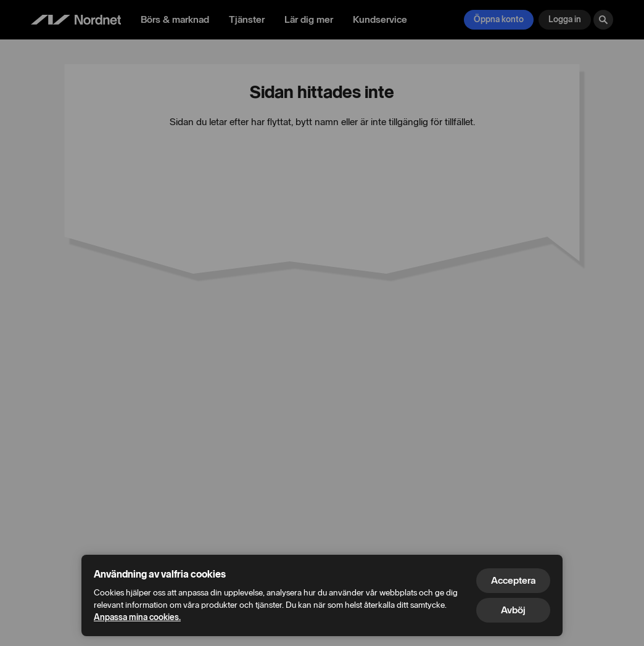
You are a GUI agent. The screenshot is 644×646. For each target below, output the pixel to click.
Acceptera (513, 580)
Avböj (513, 610)
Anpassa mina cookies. (137, 617)
